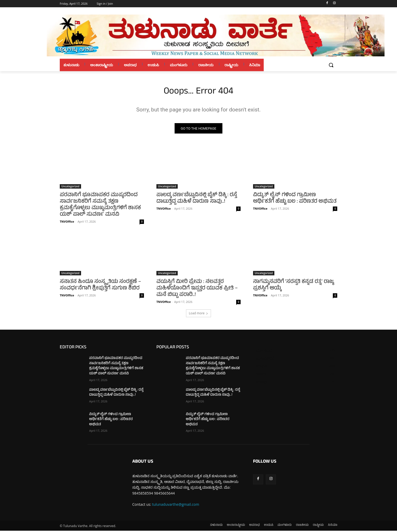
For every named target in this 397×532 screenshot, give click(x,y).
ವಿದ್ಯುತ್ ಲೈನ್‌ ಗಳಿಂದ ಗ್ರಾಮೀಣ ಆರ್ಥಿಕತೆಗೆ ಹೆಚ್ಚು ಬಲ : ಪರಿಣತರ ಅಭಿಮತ (295, 200)
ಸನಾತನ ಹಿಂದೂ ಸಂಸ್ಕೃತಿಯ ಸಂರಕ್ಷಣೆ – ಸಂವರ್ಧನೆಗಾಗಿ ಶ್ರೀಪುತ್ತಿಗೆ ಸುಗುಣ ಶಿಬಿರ (100, 287)
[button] (331, 65)
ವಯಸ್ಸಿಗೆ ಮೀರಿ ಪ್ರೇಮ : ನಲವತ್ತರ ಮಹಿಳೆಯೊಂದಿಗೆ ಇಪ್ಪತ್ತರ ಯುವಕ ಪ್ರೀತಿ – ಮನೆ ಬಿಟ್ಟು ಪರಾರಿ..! (197, 290)
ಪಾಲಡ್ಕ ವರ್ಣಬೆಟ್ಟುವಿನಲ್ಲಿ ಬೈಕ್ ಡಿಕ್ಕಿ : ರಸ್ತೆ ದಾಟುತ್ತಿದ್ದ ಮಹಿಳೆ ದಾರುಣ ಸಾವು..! (197, 200)
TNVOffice (67, 223)
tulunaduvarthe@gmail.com (176, 506)
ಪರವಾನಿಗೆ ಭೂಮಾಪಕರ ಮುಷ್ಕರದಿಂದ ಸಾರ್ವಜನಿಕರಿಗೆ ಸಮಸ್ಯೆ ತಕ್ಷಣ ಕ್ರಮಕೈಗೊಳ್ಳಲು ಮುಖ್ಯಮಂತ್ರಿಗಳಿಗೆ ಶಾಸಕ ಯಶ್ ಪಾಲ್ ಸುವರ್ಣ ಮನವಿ (100, 207)
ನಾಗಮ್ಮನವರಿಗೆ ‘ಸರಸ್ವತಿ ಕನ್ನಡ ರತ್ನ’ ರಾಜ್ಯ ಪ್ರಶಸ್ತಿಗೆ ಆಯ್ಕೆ (294, 287)
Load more (199, 315)
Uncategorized (70, 188)
